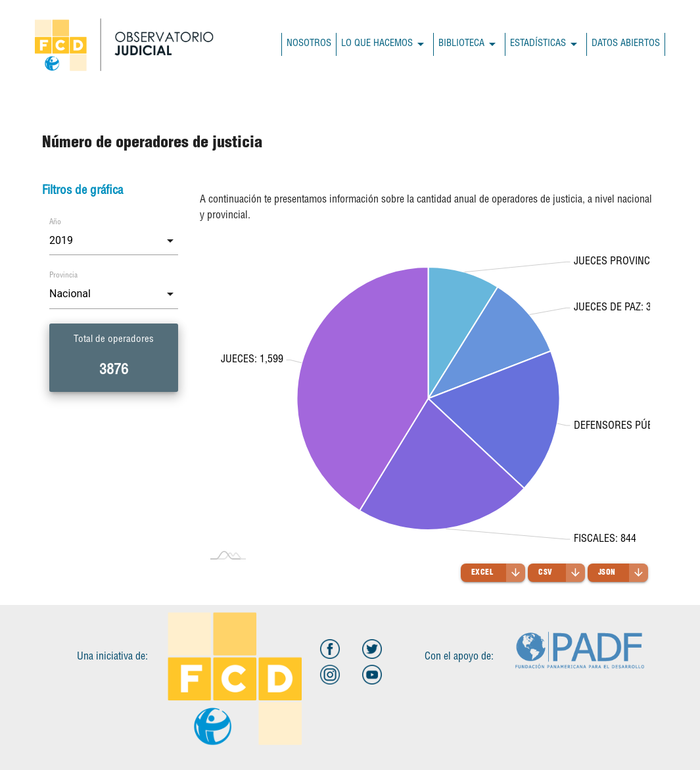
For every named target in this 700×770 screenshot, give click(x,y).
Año (55, 223)
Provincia (63, 276)
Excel (499, 573)
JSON (623, 573)
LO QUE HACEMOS (385, 44)
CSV (562, 573)
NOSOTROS (309, 44)
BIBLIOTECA (469, 44)
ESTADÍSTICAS (546, 44)
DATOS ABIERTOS (626, 44)
